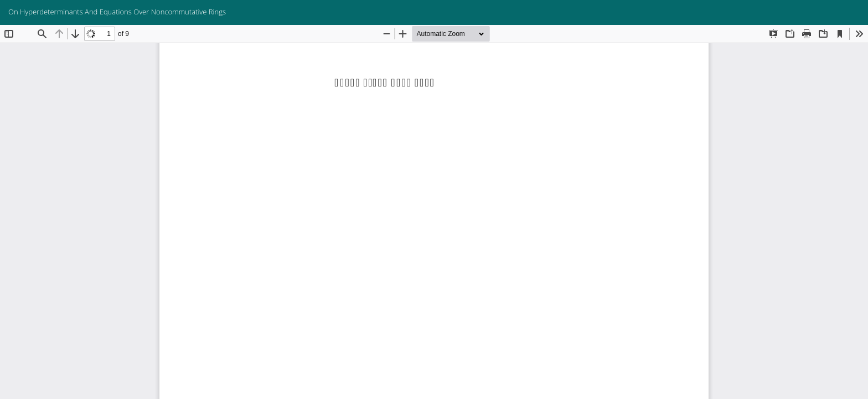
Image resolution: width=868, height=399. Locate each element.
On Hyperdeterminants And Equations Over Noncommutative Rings (117, 12)
